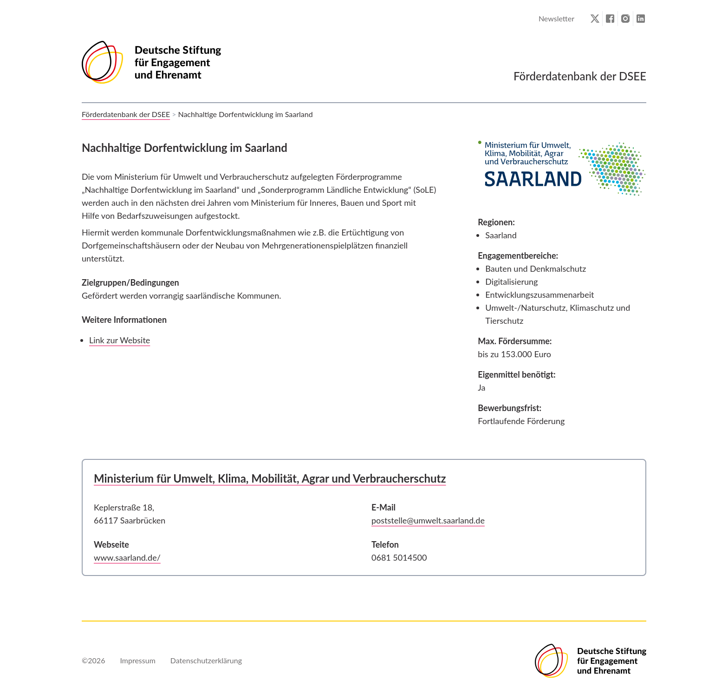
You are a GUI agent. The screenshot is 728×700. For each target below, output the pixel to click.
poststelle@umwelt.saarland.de (428, 520)
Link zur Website (120, 340)
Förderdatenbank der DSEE (126, 114)
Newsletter (556, 18)
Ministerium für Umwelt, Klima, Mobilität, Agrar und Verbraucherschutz (270, 478)
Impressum (137, 660)
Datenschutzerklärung (206, 660)
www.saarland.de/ (127, 557)
